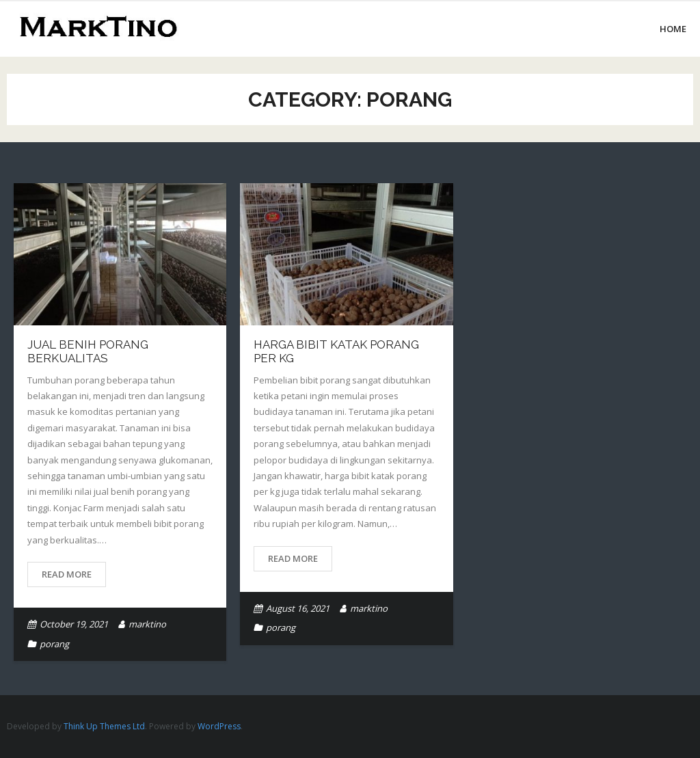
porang (54, 644)
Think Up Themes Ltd (104, 726)
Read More (67, 574)
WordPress (219, 726)
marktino (147, 624)
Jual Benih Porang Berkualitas (88, 351)
